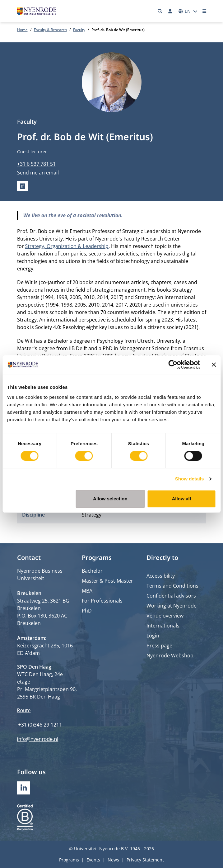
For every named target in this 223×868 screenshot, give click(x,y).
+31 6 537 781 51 (36, 164)
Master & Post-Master (107, 581)
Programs (69, 860)
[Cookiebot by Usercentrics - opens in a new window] (173, 365)
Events (93, 860)
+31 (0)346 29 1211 (40, 725)
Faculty (79, 30)
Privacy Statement (145, 860)
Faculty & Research (50, 30)
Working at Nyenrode (172, 606)
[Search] (160, 11)
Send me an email (38, 173)
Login (153, 636)
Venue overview (165, 616)
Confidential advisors (171, 596)
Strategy (92, 515)
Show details (190, 479)
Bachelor (92, 571)
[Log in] (170, 11)
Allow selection (110, 499)
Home (22, 30)
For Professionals (102, 601)
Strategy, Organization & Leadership (67, 246)
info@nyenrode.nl (38, 739)
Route (24, 710)
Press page (159, 646)
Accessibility (161, 576)
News (113, 860)
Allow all (181, 499)
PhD (87, 611)
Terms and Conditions (172, 586)
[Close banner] (214, 365)
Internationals (163, 626)
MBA (87, 591)
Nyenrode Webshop (170, 656)
